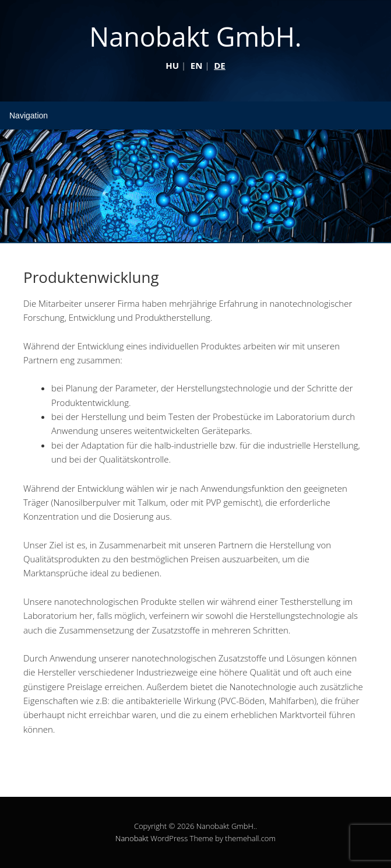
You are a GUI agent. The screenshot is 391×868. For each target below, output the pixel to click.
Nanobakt (132, 838)
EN (197, 65)
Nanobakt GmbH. (195, 36)
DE (220, 65)
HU (172, 65)
